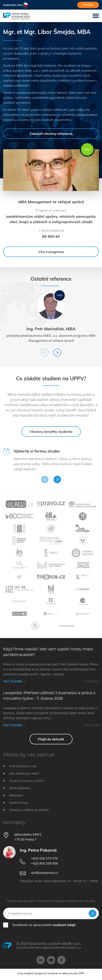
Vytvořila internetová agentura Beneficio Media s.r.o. (49, 947)
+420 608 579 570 (44, 858)
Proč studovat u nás (23, 766)
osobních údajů (64, 925)
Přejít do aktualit (51, 739)
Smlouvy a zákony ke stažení (29, 810)
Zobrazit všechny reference (51, 134)
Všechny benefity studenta (51, 432)
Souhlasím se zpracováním (44, 925)
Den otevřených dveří (24, 773)
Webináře (16, 795)
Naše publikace (20, 788)
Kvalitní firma (19, 803)
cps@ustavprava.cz (45, 872)
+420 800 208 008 (44, 863)
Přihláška (88, 5)
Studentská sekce (13, 5)
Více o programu (51, 252)
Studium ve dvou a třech (26, 781)
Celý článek (13, 681)
